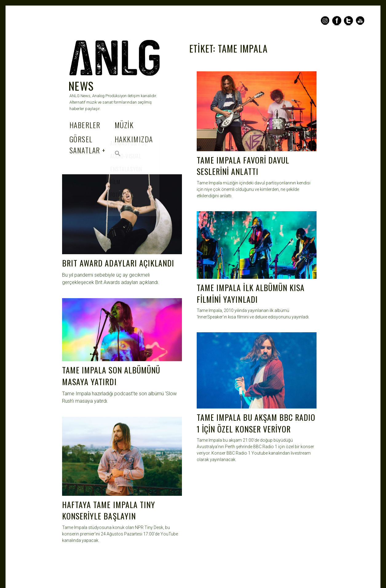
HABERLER (85, 125)
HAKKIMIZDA (134, 139)
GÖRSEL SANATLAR (85, 144)
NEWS (81, 86)
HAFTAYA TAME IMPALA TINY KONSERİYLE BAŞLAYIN (109, 510)
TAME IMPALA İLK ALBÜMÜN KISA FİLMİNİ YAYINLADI (251, 293)
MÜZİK (124, 125)
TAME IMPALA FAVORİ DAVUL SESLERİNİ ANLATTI (243, 166)
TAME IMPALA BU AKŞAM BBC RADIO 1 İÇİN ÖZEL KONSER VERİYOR (256, 423)
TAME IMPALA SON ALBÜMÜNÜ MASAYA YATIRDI (111, 376)
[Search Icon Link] (118, 153)
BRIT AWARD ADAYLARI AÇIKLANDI (118, 263)
